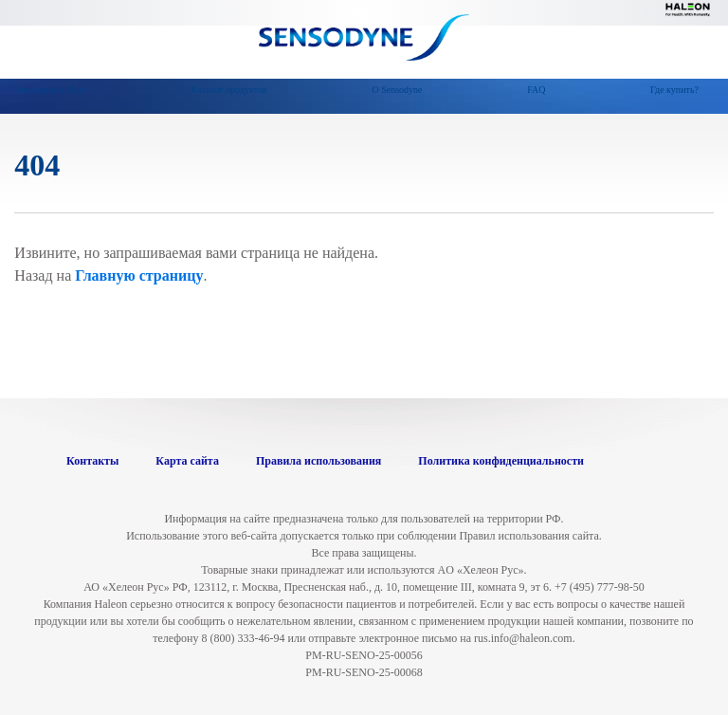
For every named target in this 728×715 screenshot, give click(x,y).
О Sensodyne (397, 90)
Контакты (92, 461)
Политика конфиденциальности (501, 461)
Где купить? (674, 90)
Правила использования (318, 461)
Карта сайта (187, 461)
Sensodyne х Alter (51, 90)
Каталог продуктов (229, 90)
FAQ (536, 90)
